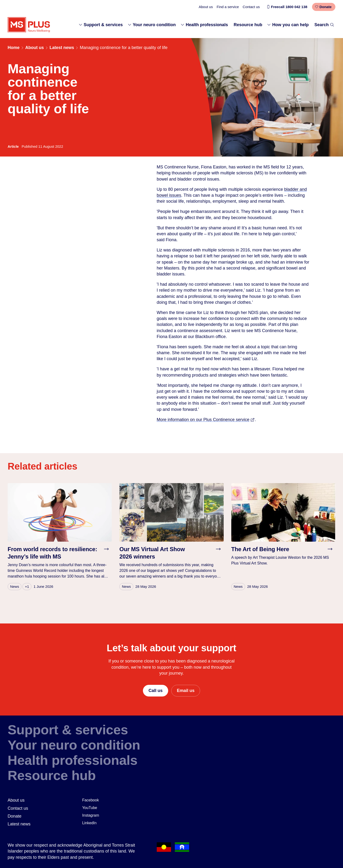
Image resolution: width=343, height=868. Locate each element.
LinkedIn (89, 823)
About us (206, 7)
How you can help (288, 25)
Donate (323, 7)
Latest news (62, 48)
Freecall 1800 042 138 (287, 7)
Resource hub (248, 25)
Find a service (228, 7)
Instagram (91, 815)
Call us (155, 691)
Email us (186, 691)
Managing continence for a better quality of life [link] (124, 48)
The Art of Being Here (260, 549)
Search (324, 25)
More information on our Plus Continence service (206, 420)
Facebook (91, 800)
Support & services (101, 25)
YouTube (90, 808)
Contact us (251, 7)
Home (14, 48)
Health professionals (204, 25)
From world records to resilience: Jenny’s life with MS (52, 553)
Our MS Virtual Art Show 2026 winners (152, 553)
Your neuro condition (152, 25)
